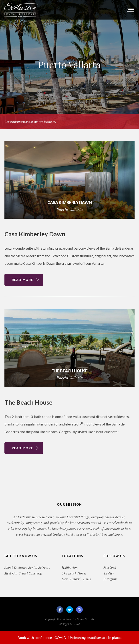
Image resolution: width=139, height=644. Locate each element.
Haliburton (70, 568)
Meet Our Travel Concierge (23, 573)
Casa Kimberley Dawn (35, 234)
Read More (23, 280)
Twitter (109, 573)
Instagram (111, 579)
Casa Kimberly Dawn (77, 579)
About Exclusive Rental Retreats (27, 568)
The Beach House (29, 402)
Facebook (110, 568)
